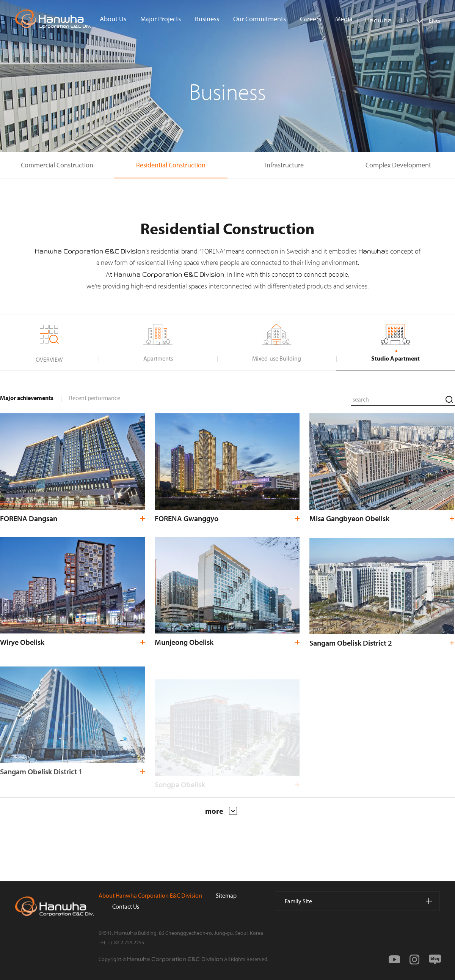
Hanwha (379, 20)
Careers (311, 19)
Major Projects (161, 19)
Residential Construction (171, 165)
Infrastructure (284, 165)
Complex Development (398, 165)
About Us (113, 19)
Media (344, 19)
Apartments (158, 358)
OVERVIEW (49, 359)
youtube (394, 960)
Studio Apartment (395, 358)
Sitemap (226, 895)
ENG (434, 20)
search (449, 399)
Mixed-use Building (277, 358)
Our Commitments (260, 19)
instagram (414, 960)
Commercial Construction (57, 165)
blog (435, 960)
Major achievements (27, 398)
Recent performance (95, 398)
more (221, 811)
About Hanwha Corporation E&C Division (150, 895)
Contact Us (126, 906)
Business (207, 19)
